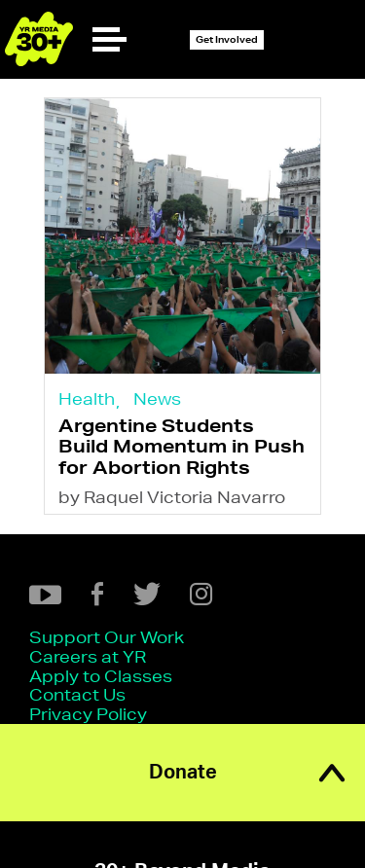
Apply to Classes (101, 676)
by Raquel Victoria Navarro (172, 497)
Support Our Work (107, 637)
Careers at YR (88, 656)
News (157, 398)
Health (87, 398)
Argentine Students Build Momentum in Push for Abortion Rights (182, 446)
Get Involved (227, 39)
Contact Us (77, 694)
